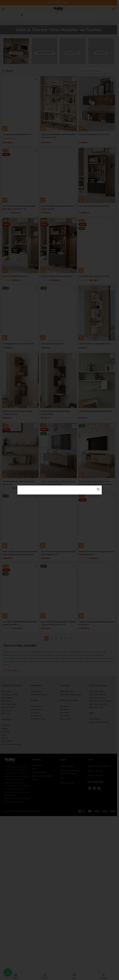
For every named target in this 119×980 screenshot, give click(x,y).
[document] (60, 490)
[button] (98, 489)
